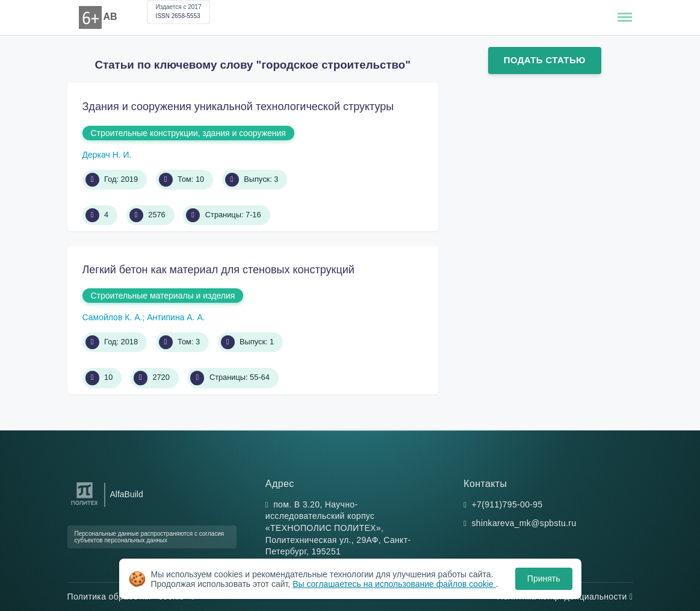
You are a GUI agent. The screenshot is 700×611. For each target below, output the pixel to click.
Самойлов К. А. (113, 317)
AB (110, 17)
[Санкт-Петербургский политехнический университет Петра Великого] (85, 505)
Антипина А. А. (176, 317)
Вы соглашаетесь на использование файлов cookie (394, 584)
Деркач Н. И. (107, 155)
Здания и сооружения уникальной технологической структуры (238, 107)
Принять (544, 578)
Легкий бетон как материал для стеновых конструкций (218, 270)
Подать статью (545, 60)
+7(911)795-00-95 (507, 504)
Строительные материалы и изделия (163, 296)
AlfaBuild (127, 494)
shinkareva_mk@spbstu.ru (524, 523)
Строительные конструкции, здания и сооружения (188, 133)
